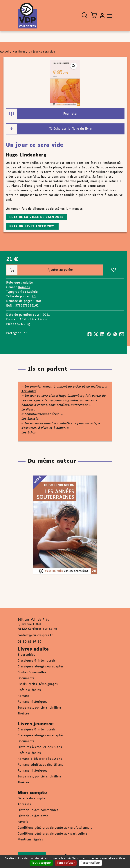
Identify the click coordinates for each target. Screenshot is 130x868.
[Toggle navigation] (109, 16)
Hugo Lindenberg (26, 155)
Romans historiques (32, 702)
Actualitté (29, 391)
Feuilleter (42, 114)
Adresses (24, 804)
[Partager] (90, 334)
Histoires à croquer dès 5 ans (40, 747)
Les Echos (29, 433)
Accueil (5, 52)
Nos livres (19, 52)
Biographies (26, 655)
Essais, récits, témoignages (38, 684)
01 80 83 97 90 (30, 642)
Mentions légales (30, 840)
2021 (46, 315)
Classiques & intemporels (37, 661)
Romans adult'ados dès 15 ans (40, 765)
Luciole (32, 292)
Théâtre (23, 714)
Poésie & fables (29, 690)
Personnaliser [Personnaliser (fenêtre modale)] (90, 863)
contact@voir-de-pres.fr (35, 635)
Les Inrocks (30, 419)
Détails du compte (31, 798)
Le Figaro (28, 410)
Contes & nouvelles (32, 672)
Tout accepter (41, 863)
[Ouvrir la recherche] (84, 15)
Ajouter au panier (40, 270)
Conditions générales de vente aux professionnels (55, 828)
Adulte (28, 283)
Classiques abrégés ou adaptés (41, 667)
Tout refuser (66, 863)
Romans (24, 287)
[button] (74, 66)
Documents (26, 678)
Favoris (23, 822)
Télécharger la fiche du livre (49, 129)
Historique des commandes (38, 810)
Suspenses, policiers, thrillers (40, 708)
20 (34, 297)
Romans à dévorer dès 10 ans (40, 759)
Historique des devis (33, 816)
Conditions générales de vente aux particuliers (53, 834)
